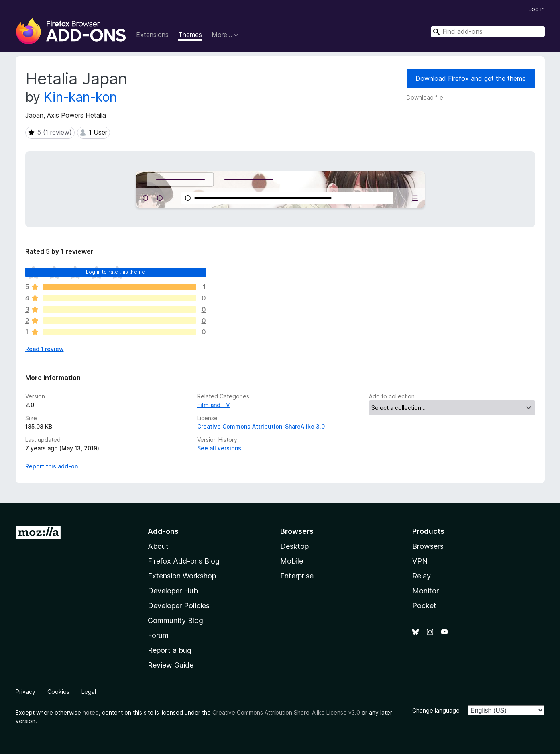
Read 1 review (45, 349)
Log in (537, 9)
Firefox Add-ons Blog (184, 561)
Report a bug (170, 650)
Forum (158, 635)
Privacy (25, 692)
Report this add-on (52, 466)
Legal (89, 692)
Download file (425, 97)
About (158, 546)
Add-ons (163, 531)
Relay (422, 576)
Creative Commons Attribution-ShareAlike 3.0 (261, 426)
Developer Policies (179, 606)
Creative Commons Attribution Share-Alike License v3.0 (286, 712)
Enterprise (297, 576)
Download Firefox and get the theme (471, 78)
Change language (436, 710)
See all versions (219, 448)
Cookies (58, 692)
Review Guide (171, 665)
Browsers (428, 546)
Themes (190, 35)
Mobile (292, 561)
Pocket (424, 606)
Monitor (426, 591)
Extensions (152, 35)
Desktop (294, 546)
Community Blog (175, 620)
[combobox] (488, 32)
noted (91, 712)
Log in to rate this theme (115, 272)
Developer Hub (173, 591)
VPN (420, 561)
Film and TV (214, 405)
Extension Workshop (182, 576)
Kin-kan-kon (80, 97)
